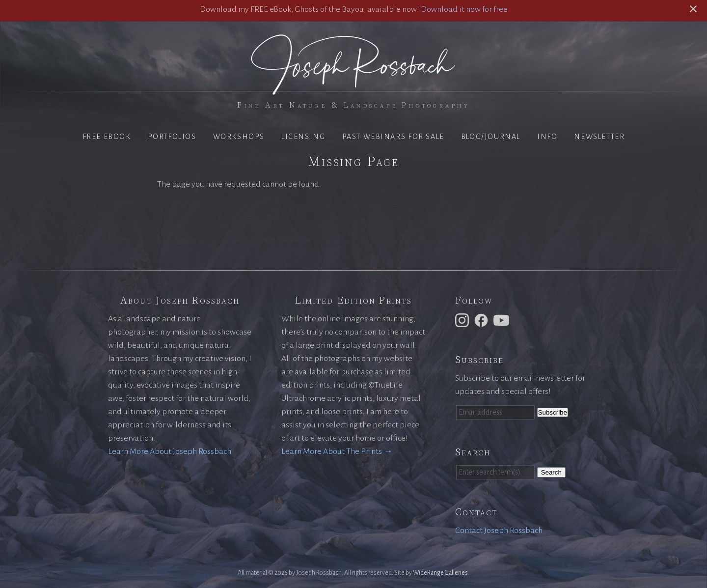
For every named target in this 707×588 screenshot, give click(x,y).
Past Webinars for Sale (393, 137)
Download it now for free (464, 9)
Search (551, 472)
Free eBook (107, 137)
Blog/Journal (491, 137)
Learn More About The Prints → (337, 451)
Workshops (239, 137)
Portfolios (172, 137)
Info (547, 137)
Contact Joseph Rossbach (499, 531)
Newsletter (599, 137)
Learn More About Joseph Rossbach (170, 451)
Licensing (303, 137)
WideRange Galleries (440, 573)
